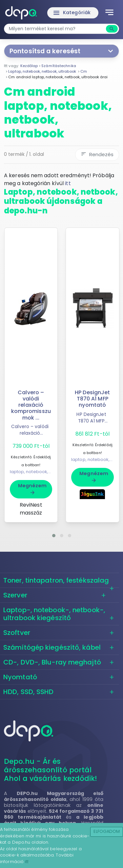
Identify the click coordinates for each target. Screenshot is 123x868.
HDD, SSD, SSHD (28, 692)
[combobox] (56, 29)
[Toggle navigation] (109, 13)
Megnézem (32, 489)
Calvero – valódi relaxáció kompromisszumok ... (31, 405)
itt (68, 183)
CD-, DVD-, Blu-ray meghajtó (52, 662)
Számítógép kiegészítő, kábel (52, 647)
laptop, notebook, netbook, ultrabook (50, 472)
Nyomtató (20, 677)
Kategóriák (72, 13)
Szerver (15, 595)
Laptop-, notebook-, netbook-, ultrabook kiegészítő (54, 614)
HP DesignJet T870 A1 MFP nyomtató (92, 399)
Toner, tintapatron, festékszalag (56, 580)
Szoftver (17, 633)
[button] (54, 536)
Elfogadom (107, 831)
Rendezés (97, 154)
